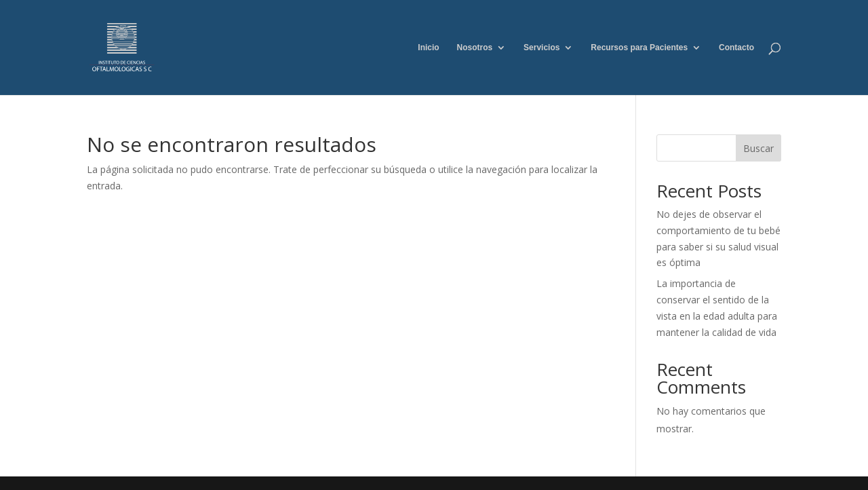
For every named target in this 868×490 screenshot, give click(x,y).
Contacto (736, 48)
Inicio (428, 48)
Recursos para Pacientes (639, 48)
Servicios (541, 48)
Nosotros (475, 48)
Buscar (758, 148)
